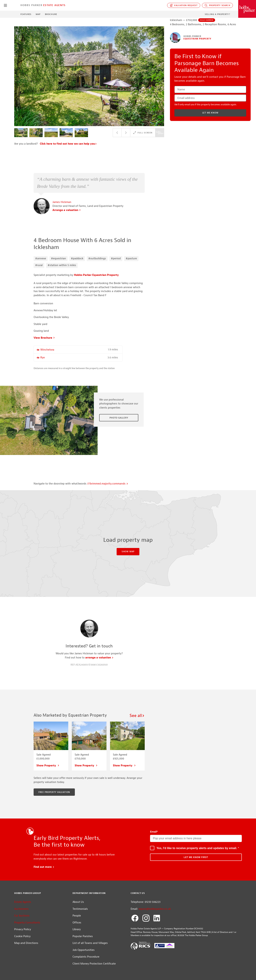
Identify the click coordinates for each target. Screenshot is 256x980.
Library (77, 929)
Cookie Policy (22, 936)
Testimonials (80, 909)
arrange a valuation (99, 658)
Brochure (51, 14)
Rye (43, 358)
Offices (77, 923)
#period (116, 259)
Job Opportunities (84, 950)
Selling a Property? (218, 14)
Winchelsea (47, 350)
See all (137, 716)
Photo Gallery (119, 418)
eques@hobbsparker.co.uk (155, 909)
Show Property (48, 766)
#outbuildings (97, 259)
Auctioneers (21, 909)
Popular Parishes (83, 936)
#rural (39, 265)
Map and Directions (26, 943)
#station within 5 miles (62, 265)
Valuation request (184, 5)
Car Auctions (22, 916)
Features (26, 14)
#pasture (131, 259)
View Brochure (44, 338)
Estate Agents (54, 5)
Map (38, 14)
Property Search (217, 5)
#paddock (77, 259)
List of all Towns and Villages (90, 943)
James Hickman (62, 202)
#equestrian (58, 259)
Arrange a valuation (67, 210)
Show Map (128, 552)
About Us (78, 902)
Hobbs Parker (31, 5)
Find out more (44, 867)
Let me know (210, 113)
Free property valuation (54, 792)
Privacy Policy (23, 929)
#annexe (41, 259)
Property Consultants (27, 923)
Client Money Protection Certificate (94, 964)
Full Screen (143, 133)
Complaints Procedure (86, 957)
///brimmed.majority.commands (108, 484)
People (77, 916)
